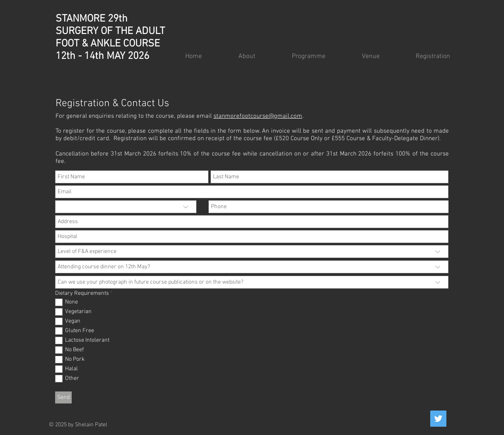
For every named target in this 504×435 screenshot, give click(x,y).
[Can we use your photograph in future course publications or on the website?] (252, 282)
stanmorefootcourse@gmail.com (258, 116)
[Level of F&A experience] (252, 252)
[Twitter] (438, 419)
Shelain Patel (91, 425)
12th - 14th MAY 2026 (102, 56)
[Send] (63, 397)
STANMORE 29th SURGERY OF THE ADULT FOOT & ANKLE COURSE (110, 32)
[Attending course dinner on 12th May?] (252, 267)
